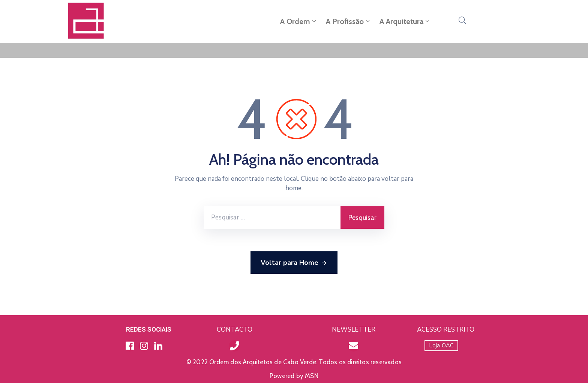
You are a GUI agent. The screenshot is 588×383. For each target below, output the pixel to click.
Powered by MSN (294, 376)
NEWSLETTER (354, 330)
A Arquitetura (405, 21)
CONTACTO (235, 330)
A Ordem (299, 21)
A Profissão (349, 21)
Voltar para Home (294, 263)
